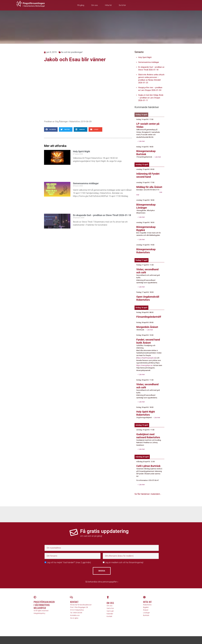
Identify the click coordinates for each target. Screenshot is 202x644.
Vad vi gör (110, 611)
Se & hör (122, 5)
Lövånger (146, 613)
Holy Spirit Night (81, 151)
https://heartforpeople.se (146, 358)
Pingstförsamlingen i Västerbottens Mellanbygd (44, 605)
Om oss (95, 5)
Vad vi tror (110, 608)
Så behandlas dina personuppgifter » (102, 582)
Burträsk (146, 615)
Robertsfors (147, 605)
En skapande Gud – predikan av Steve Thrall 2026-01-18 (102, 215)
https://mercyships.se (144, 365)
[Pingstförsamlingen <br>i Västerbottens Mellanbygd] (35, 597)
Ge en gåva (74, 618)
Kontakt (74, 602)
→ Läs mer (140, 141)
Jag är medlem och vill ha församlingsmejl (123, 562)
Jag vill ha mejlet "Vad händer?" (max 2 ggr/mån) (68, 562)
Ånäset (146, 610)
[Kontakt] (71, 597)
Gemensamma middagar (86, 183)
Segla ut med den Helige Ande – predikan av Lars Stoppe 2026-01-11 (151, 98)
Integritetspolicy (39, 613)
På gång (81, 5)
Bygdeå (146, 607)
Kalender (110, 614)
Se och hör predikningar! (72, 52)
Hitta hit (108, 5)
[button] (51, 129)
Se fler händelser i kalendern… (148, 494)
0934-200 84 (78, 613)
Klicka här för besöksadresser (81, 605)
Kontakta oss (75, 615)
